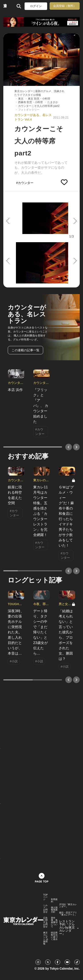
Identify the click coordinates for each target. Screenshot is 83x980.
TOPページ (45, 897)
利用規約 (54, 901)
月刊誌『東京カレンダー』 (68, 906)
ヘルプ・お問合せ (45, 909)
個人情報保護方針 (54, 910)
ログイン (36, 6)
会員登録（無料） (65, 6)
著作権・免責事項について (54, 922)
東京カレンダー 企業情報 (46, 938)
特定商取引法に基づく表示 (54, 936)
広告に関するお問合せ (45, 922)
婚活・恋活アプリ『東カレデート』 (68, 914)
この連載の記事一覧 (25, 350)
